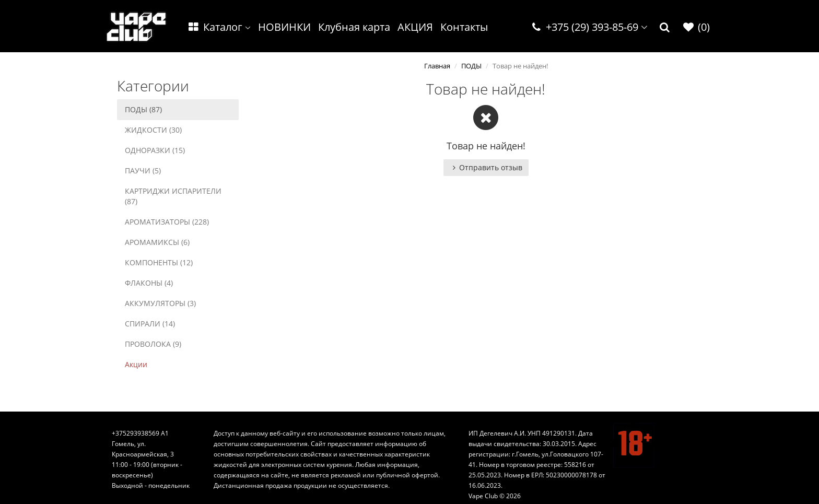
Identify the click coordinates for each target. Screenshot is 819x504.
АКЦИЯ (415, 27)
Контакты (464, 27)
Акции (136, 364)
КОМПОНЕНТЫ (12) (159, 262)
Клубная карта (354, 27)
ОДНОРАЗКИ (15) (155, 150)
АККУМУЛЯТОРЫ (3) (160, 303)
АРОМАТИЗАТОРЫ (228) (167, 222)
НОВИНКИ (284, 27)
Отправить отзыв (486, 167)
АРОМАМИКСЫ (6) (157, 242)
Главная (437, 66)
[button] (665, 27)
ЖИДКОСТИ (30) (153, 130)
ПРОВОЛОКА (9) (153, 344)
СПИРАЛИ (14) (150, 324)
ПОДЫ (471, 66)
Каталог (219, 27)
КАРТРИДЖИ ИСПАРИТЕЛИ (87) (173, 196)
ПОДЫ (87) (143, 109)
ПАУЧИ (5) (143, 171)
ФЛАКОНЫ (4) (149, 283)
